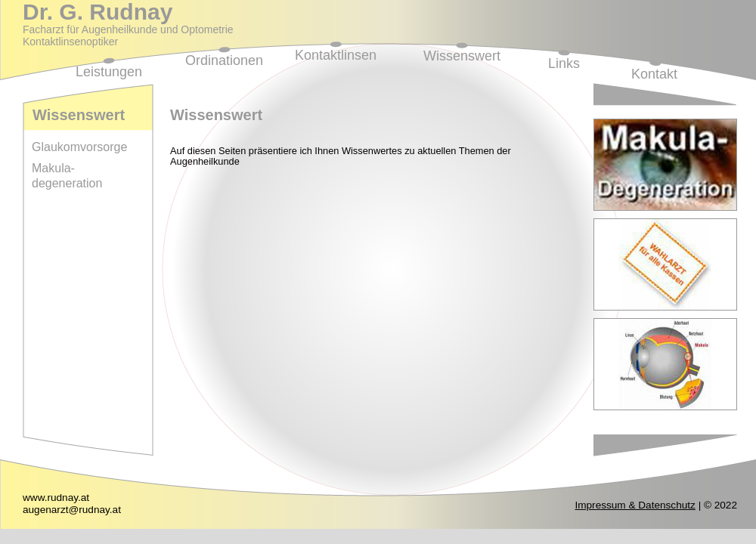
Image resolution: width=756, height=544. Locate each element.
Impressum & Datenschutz (635, 505)
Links (564, 63)
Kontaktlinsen (336, 55)
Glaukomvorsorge (79, 147)
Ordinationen (224, 60)
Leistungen (109, 72)
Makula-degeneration (67, 176)
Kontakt (654, 74)
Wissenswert (462, 56)
